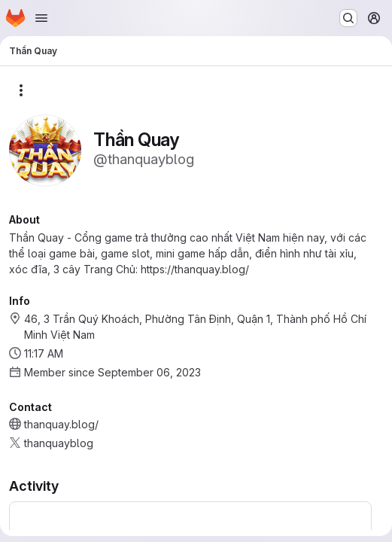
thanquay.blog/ (61, 424)
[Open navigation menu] (41, 18)
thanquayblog (59, 443)
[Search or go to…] (348, 18)
